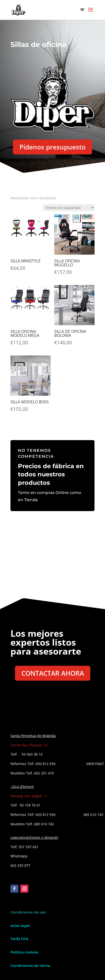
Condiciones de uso (28, 912)
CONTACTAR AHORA (53, 673)
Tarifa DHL (20, 939)
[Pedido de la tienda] (69, 208)
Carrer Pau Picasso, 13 (29, 745)
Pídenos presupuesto (52, 147)
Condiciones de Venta (30, 966)
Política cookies (24, 952)
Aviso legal (21, 926)
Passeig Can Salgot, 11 (29, 796)
